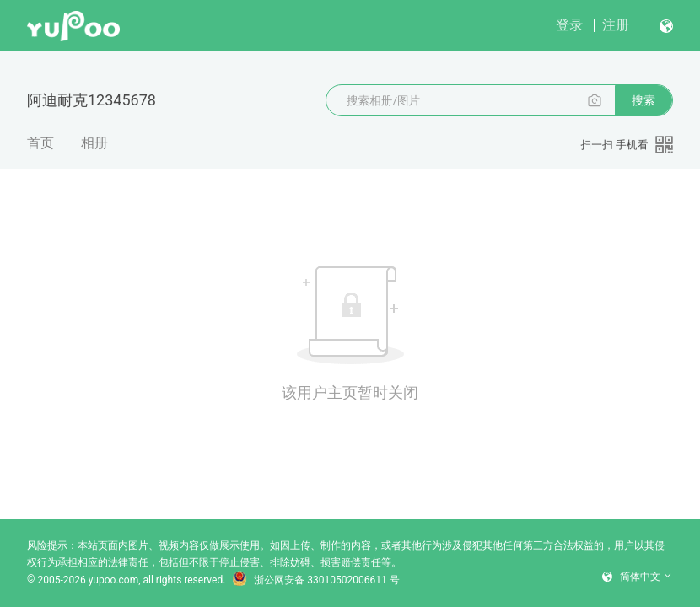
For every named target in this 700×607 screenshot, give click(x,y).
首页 (40, 143)
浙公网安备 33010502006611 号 (315, 580)
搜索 (643, 100)
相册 (94, 143)
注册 (616, 25)
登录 (569, 25)
